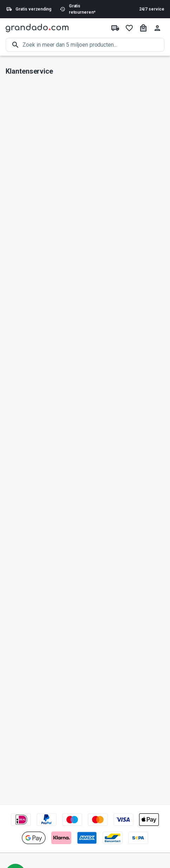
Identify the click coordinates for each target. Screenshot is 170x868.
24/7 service (152, 9)
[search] (93, 45)
